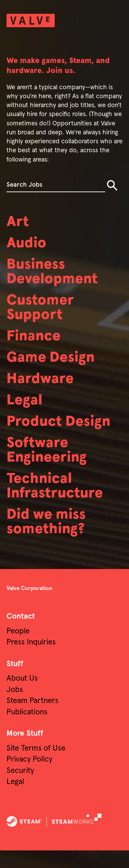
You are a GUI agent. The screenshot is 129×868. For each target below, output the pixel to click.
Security (20, 788)
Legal (25, 410)
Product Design (62, 432)
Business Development (55, 275)
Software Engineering (50, 463)
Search (112, 185)
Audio (28, 245)
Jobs (15, 707)
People (18, 649)
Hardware (42, 388)
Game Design (53, 365)
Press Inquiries (31, 660)
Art (18, 222)
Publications (27, 730)
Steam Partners (33, 718)
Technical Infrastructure (58, 500)
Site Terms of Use (36, 766)
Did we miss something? (49, 538)
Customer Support (42, 313)
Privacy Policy (29, 777)
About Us (22, 696)
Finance (36, 343)
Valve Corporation (29, 606)
